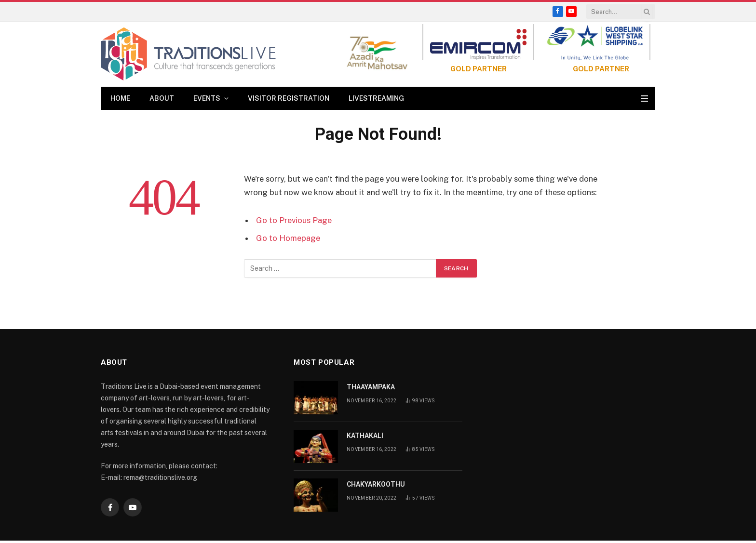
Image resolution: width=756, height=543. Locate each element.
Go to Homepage (288, 238)
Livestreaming (376, 98)
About (162, 98)
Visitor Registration (289, 98)
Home (120, 98)
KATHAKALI (365, 436)
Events (207, 98)
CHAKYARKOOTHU (376, 484)
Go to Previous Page (294, 220)
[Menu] (644, 99)
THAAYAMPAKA (371, 387)
